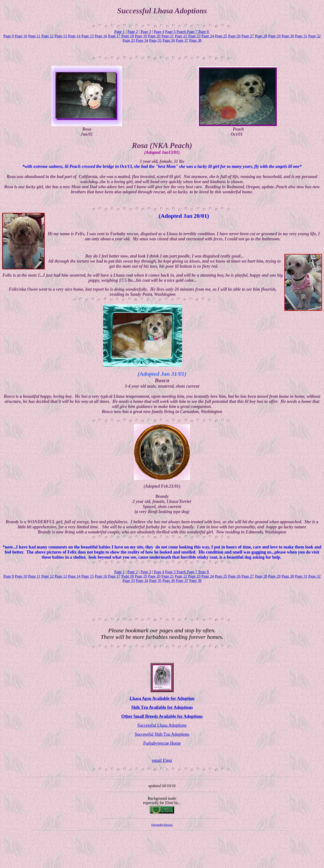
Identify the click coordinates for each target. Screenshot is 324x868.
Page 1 (120, 32)
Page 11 (34, 36)
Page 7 (192, 32)
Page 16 (101, 36)
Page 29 (274, 36)
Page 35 (155, 40)
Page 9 (9, 36)
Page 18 (127, 36)
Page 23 (194, 36)
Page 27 (248, 36)
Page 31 (301, 36)
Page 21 (168, 36)
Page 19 (141, 36)
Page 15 (88, 36)
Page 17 (114, 36)
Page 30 (288, 36)
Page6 (181, 32)
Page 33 (129, 40)
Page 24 (208, 36)
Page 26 (234, 36)
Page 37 (182, 40)
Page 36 (169, 40)
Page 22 (181, 36)
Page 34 (142, 40)
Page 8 (204, 32)
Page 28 (261, 36)
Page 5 (170, 32)
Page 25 (221, 36)
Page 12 (48, 36)
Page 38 (195, 40)
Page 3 (146, 32)
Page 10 (21, 36)
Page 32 (314, 36)
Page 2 (133, 32)
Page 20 (154, 36)
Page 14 (74, 36)
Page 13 (61, 36)
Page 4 (159, 32)
